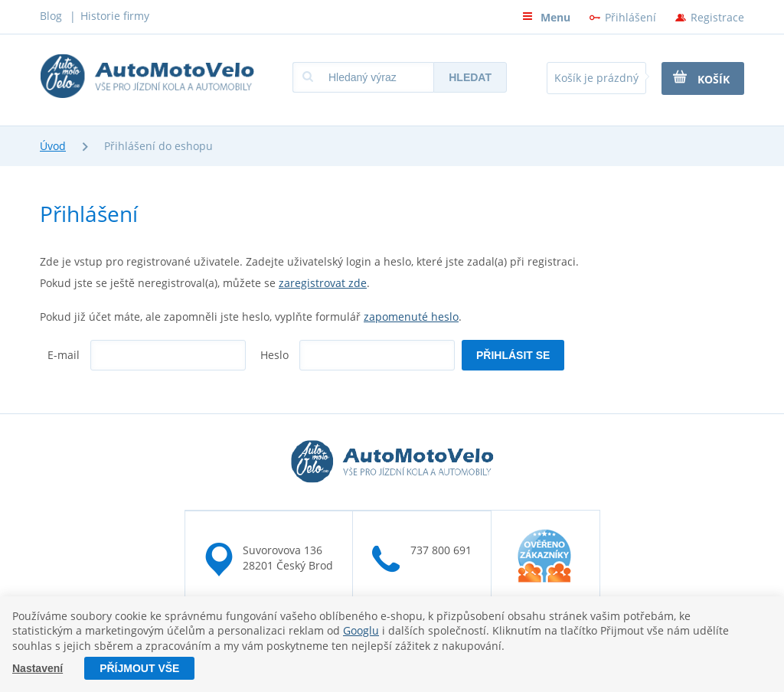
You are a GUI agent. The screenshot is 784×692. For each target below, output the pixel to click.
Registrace (717, 17)
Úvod (53, 146)
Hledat (470, 77)
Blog (51, 16)
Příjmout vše (139, 668)
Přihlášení (630, 17)
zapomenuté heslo (411, 317)
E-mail (64, 355)
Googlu (361, 631)
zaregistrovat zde (323, 283)
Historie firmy (115, 16)
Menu (546, 17)
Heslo (274, 355)
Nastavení (38, 668)
